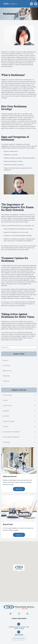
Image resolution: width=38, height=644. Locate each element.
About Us (6, 360)
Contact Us (6, 381)
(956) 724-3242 (19, 635)
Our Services (6, 366)
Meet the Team (7, 371)
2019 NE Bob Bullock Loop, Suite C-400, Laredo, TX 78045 (19, 628)
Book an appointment (19, 639)
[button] (1, 4)
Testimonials (6, 376)
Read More (19, 489)
